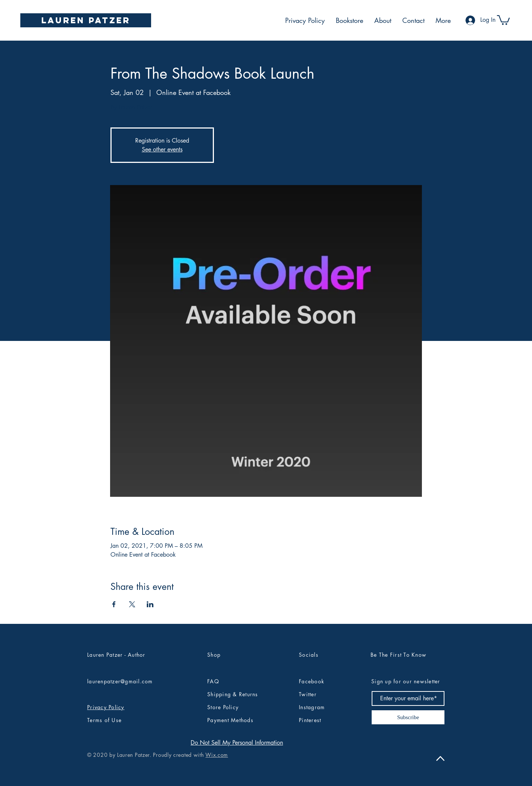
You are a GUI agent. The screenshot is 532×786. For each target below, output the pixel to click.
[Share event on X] (132, 604)
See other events (162, 149)
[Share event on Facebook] (114, 604)
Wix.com (217, 755)
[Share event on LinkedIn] (150, 604)
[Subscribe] (408, 717)
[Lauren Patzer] (86, 20)
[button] (503, 19)
